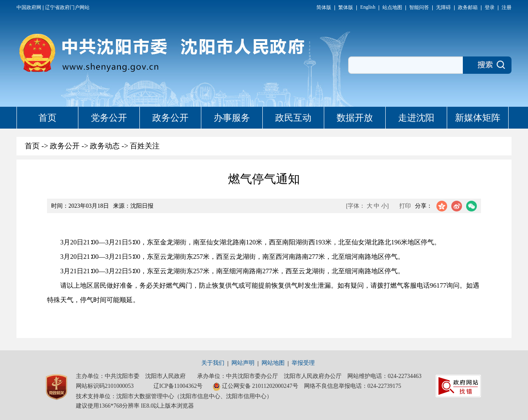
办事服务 (232, 118)
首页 (47, 118)
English (368, 7)
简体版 (324, 7)
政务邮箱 (468, 7)
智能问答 (419, 7)
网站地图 (273, 363)
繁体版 (346, 7)
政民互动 (293, 118)
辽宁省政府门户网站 (67, 7)
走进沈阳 (416, 118)
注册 (507, 7)
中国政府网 (29, 7)
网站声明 (243, 363)
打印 (405, 206)
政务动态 (105, 146)
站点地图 (392, 7)
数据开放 (355, 118)
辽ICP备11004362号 (178, 386)
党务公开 (109, 118)
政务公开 (170, 118)
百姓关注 (145, 146)
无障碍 (443, 7)
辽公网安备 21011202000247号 (255, 387)
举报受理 (303, 363)
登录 (490, 7)
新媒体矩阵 (478, 118)
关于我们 (213, 363)
